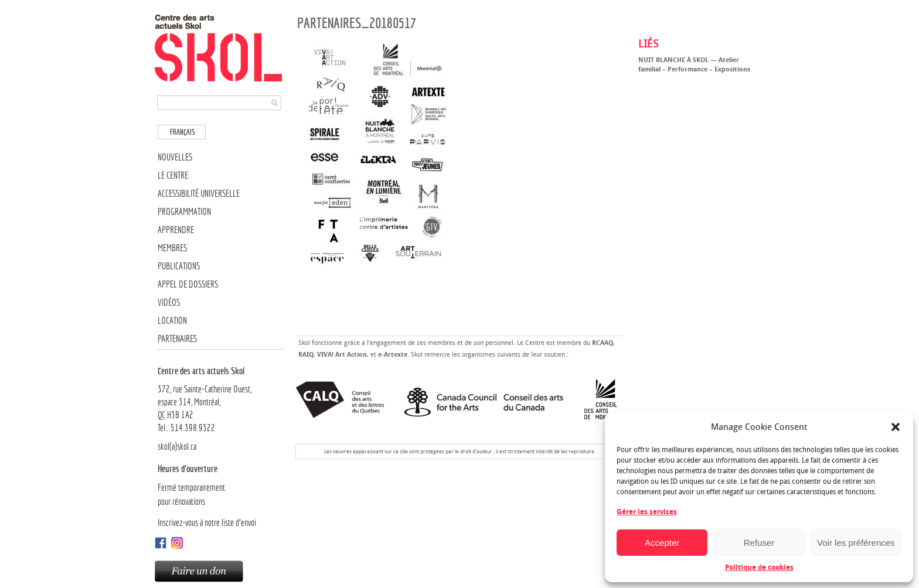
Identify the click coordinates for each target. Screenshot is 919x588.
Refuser (759, 543)
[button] (896, 427)
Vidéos (169, 302)
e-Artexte (393, 355)
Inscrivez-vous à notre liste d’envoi (207, 523)
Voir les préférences (856, 543)
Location (172, 321)
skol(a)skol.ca (177, 447)
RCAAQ (603, 343)
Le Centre (173, 175)
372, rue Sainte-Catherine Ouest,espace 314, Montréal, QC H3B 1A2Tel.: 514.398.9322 (221, 399)
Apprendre (176, 230)
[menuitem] (182, 132)
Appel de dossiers (188, 284)
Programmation (184, 212)
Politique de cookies (759, 568)
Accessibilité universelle (199, 194)
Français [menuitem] (183, 132)
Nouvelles (175, 157)
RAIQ (306, 355)
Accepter (662, 543)
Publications (179, 266)
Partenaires (177, 339)
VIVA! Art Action (342, 355)
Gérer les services (647, 512)
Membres (172, 248)
